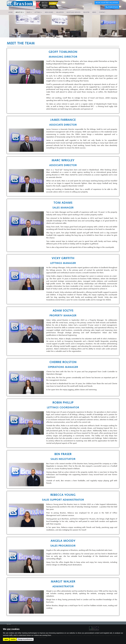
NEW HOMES (49, 12)
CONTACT (102, 12)
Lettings (38, 12)
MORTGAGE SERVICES (73, 12)
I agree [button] (6, 639)
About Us (20, 12)
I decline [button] (13, 639)
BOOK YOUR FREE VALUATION (107, 3)
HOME (11, 12)
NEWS (94, 12)
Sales (29, 12)
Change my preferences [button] (25, 639)
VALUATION (60, 12)
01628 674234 (112, 7)
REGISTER (86, 12)
